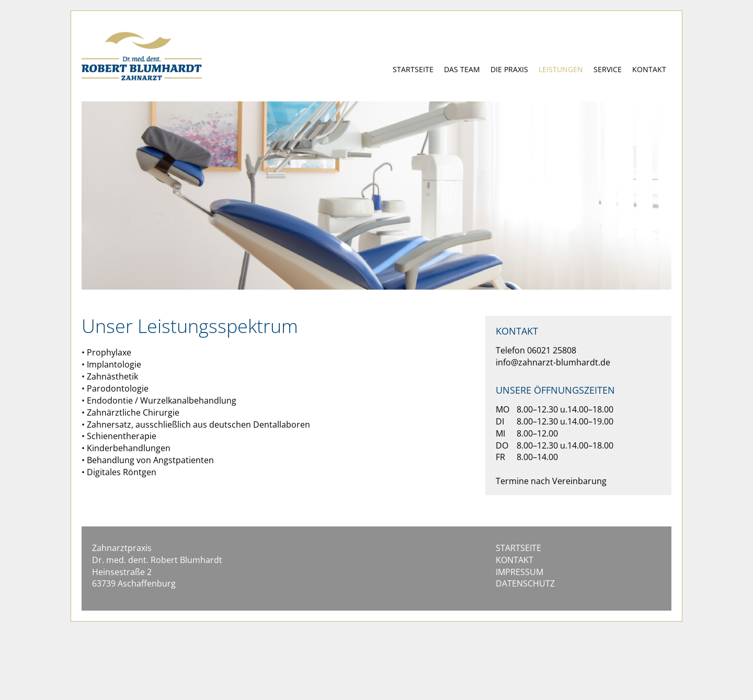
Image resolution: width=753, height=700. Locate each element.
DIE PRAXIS (509, 69)
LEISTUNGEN (561, 69)
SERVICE (608, 69)
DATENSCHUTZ (525, 583)
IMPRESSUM (520, 572)
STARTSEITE (413, 69)
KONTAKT (649, 69)
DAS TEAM (462, 69)
